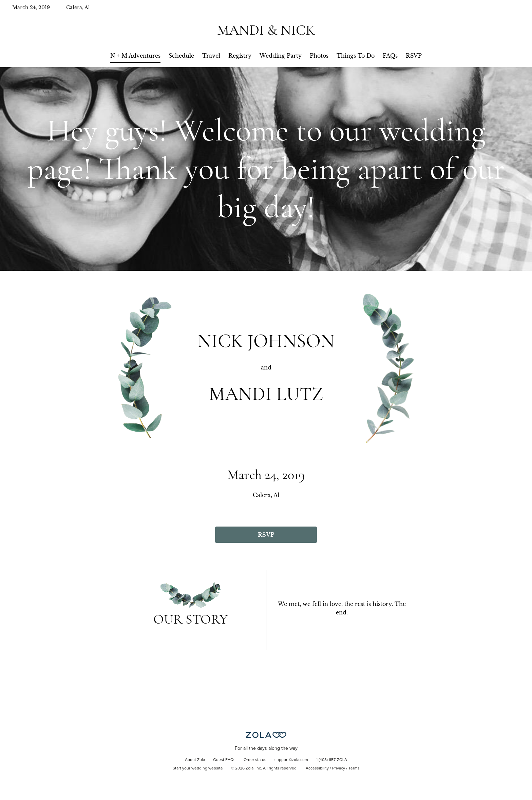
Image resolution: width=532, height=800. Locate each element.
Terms (354, 768)
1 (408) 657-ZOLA (332, 760)
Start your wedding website (198, 768)
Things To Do (356, 56)
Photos (319, 56)
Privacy (339, 768)
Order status (255, 760)
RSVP (414, 56)
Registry (240, 56)
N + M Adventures (135, 56)
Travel (211, 56)
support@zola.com (291, 760)
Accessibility (317, 768)
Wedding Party (281, 56)
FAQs (390, 56)
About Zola (195, 760)
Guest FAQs (224, 760)
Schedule (181, 56)
